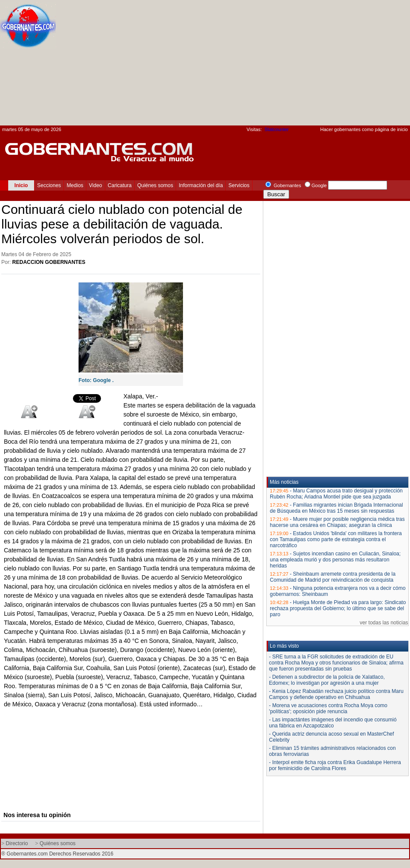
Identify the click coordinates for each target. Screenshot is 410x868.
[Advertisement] (267, 65)
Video (95, 185)
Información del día (201, 185)
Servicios (239, 185)
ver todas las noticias (384, 623)
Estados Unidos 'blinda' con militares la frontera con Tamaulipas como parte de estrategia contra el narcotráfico (336, 539)
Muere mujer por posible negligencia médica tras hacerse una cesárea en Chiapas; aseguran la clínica (337, 522)
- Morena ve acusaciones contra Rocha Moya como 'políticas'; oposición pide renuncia (328, 708)
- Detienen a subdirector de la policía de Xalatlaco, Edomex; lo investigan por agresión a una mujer (327, 680)
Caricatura (120, 185)
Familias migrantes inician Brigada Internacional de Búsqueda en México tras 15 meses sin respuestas (336, 508)
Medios (75, 185)
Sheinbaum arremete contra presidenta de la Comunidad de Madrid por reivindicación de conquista (333, 577)
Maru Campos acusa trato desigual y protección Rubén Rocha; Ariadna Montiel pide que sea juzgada (336, 494)
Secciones (49, 185)
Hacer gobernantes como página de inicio (364, 129)
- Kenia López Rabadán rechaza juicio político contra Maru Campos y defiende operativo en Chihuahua (336, 694)
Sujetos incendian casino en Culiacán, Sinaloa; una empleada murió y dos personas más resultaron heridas (335, 560)
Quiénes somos (155, 185)
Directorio (17, 843)
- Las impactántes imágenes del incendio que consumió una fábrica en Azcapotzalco (333, 723)
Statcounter (277, 129)
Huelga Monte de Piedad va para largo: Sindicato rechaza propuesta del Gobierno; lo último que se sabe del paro (338, 608)
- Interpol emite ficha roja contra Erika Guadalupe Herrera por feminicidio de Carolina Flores (335, 765)
